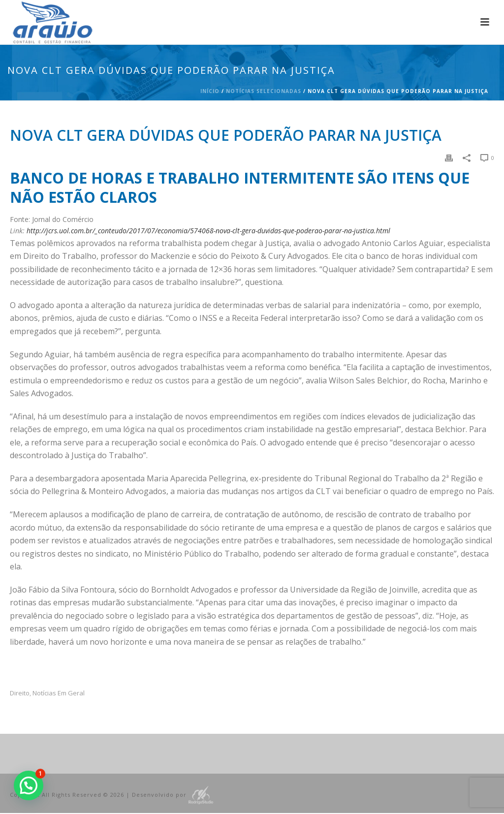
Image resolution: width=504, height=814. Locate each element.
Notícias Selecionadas (264, 91)
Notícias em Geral (59, 693)
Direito (20, 693)
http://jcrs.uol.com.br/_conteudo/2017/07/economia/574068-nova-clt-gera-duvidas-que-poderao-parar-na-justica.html (208, 231)
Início (210, 91)
